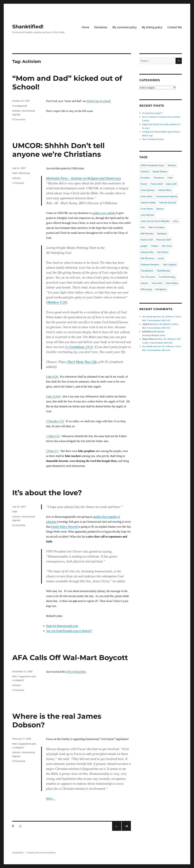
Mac (143, 227)
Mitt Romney (147, 234)
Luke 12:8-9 (53, 396)
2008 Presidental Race (152, 165)
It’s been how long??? (152, 113)
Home (86, 27)
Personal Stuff (163, 240)
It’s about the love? (47, 493)
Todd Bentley (163, 271)
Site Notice (163, 252)
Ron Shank (147, 317)
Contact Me (174, 27)
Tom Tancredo (148, 277)
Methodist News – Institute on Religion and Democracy (84, 178)
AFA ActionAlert (76, 672)
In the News (147, 209)
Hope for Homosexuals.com (62, 626)
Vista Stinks (172, 283)
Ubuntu (144, 283)
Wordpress (161, 289)
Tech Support (169, 265)
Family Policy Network (64, 527)
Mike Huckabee (157, 227)
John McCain (147, 215)
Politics (155, 246)
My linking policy (152, 27)
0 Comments (19, 119)
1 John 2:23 (53, 436)
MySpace (162, 234)
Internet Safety (148, 203)
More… (51, 798)
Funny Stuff (156, 184)
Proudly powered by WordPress (41, 853)
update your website (104, 213)
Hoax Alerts (146, 196)
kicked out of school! (99, 101)
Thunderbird (147, 271)
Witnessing (24, 173)
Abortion (172, 165)
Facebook (159, 178)
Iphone (160, 209)
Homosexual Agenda (167, 196)
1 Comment (18, 183)
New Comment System (153, 139)
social (160, 258)
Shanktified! (28, 27)
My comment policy (125, 27)
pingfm (144, 246)
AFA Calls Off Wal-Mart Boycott (70, 658)
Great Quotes (148, 190)
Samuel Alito (147, 252)
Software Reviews (150, 265)
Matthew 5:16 (57, 302)
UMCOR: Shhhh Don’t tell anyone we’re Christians (58, 150)
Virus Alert (157, 283)
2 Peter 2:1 (52, 451)
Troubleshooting (167, 277)
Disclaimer (101, 27)
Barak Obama (160, 172)
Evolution (145, 178)
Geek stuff (171, 184)
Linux (176, 221)
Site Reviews (147, 258)
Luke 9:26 (52, 377)
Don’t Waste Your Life (82, 362)
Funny (144, 184)
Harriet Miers (165, 190)
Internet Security (168, 203)
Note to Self (147, 240)
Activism (16, 111)
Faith (15, 173)
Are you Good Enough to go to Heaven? (69, 631)
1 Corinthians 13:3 (79, 347)
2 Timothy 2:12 (55, 421)
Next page (126, 826)
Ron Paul (167, 246)
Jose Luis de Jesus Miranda (155, 221)
